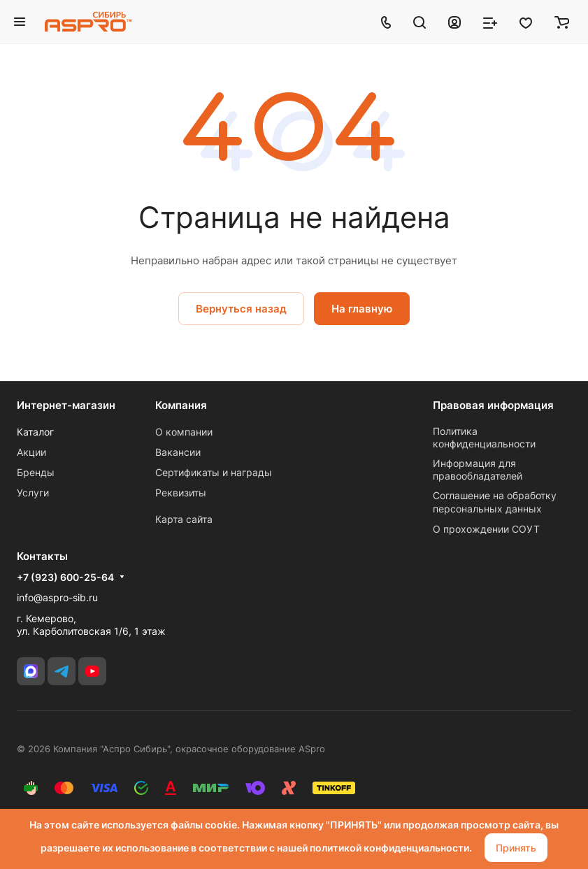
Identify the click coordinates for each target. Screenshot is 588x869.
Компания (181, 405)
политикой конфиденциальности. (391, 848)
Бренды (36, 472)
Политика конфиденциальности (484, 437)
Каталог (35, 432)
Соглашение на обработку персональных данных (495, 502)
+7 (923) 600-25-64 (65, 577)
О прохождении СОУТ (486, 529)
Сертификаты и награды (214, 472)
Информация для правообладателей (478, 469)
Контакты (42, 556)
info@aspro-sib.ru (57, 597)
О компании (184, 432)
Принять (516, 848)
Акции (31, 452)
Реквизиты (181, 493)
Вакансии (178, 452)
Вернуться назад (241, 309)
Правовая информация (493, 405)
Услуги (33, 493)
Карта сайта (184, 519)
